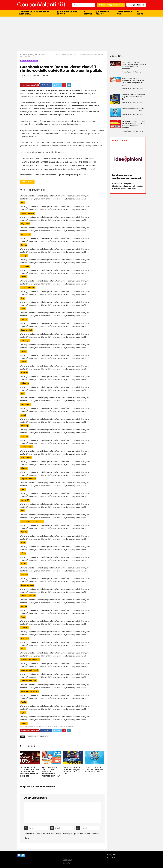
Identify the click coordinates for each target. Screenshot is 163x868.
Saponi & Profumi (28, 596)
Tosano (24, 723)
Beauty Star (26, 234)
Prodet (24, 564)
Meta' (23, 489)
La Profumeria (27, 447)
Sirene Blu (25, 638)
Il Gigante (25, 383)
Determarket (26, 330)
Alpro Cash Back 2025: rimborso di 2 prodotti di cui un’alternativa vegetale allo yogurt (51, 772)
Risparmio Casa (27, 585)
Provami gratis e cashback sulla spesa (34, 13)
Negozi (140, 13)
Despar (24, 319)
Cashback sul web (125, 13)
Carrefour (25, 266)
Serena (24, 606)
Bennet (24, 245)
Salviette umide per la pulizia (37, 737)
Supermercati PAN (28, 681)
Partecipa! (27, 182)
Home (22, 55)
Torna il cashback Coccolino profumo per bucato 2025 (94, 769)
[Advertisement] (82, 33)
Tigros (23, 713)
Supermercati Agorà (29, 670)
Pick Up (24, 532)
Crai (22, 298)
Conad (23, 277)
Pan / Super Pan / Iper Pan (32, 521)
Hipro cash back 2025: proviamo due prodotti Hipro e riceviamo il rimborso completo (30, 772)
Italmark (24, 436)
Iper (22, 394)
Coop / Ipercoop (28, 287)
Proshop (24, 574)
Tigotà (23, 702)
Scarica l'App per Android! (111, 5)
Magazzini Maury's (28, 479)
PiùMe (23, 553)
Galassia (24, 372)
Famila (23, 351)
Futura (23, 362)
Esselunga (25, 341)
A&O (23, 202)
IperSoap (25, 426)
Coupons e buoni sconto (67, 13)
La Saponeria (26, 458)
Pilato (23, 543)
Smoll (23, 649)
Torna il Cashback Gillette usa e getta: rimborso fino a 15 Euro (72, 771)
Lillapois (24, 468)
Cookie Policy (67, 863)
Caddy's (24, 256)
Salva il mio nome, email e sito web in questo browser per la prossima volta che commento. (63, 833)
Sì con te (24, 628)
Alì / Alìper (25, 224)
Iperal (23, 415)
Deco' (23, 309)
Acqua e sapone (27, 213)
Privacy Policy (67, 860)
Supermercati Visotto (30, 691)
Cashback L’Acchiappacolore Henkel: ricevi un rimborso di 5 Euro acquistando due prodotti (134, 125)
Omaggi (88, 13)
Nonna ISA (25, 500)
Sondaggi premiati (102, 13)
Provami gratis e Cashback (37, 55)
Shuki (23, 617)
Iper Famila (25, 404)
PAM (23, 511)
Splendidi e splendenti (30, 659)
